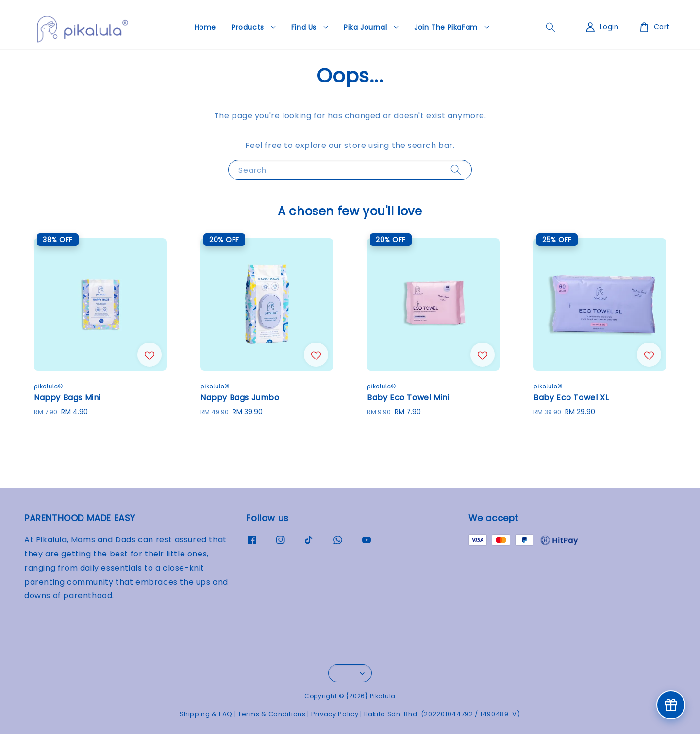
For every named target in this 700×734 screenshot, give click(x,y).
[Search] (456, 170)
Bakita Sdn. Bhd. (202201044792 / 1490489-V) (442, 714)
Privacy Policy (335, 714)
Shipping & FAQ (206, 714)
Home (205, 27)
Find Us (304, 27)
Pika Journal (365, 27)
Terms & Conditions (272, 714)
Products (248, 27)
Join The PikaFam (446, 27)
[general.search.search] (550, 27)
